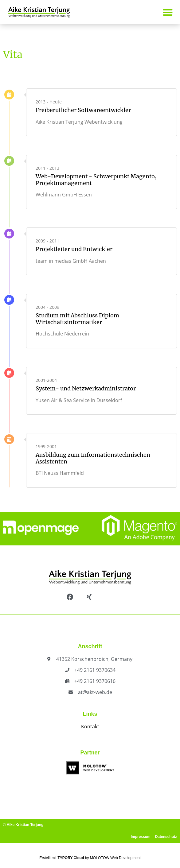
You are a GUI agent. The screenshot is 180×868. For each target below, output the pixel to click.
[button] (168, 12)
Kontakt (90, 727)
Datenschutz (166, 837)
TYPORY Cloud (71, 858)
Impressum (141, 837)
